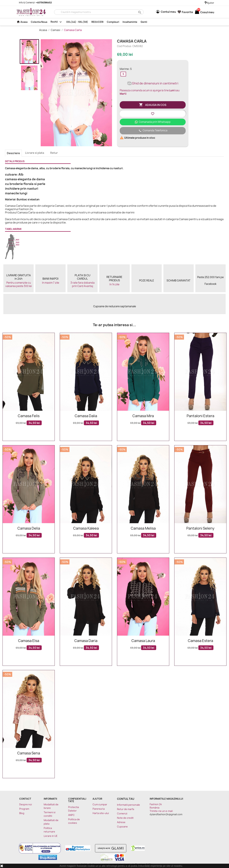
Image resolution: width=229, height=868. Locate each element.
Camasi (56, 30)
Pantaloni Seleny (200, 528)
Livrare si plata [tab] (35, 153)
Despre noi (26, 804)
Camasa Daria (86, 641)
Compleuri (113, 22)
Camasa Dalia (86, 416)
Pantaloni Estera (200, 416)
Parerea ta (99, 809)
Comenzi (122, 813)
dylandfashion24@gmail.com (166, 814)
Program (24, 809)
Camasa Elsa (29, 641)
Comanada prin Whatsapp (153, 122)
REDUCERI (97, 22)
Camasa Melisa (143, 528)
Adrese (121, 822)
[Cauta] (99, 12)
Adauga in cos (153, 105)
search (139, 12)
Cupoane (122, 827)
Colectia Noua (39, 22)
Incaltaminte (130, 22)
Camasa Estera (200, 641)
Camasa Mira (143, 416)
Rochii (57, 22)
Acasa (22, 22)
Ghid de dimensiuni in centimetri (153, 83)
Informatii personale (128, 805)
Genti (144, 22)
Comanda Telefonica (153, 131)
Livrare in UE (51, 836)
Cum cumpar (100, 804)
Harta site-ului (101, 813)
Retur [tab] (54, 153)
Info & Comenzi (33, 3)
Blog (22, 813)
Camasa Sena (29, 753)
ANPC (71, 815)
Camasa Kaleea (86, 528)
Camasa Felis (29, 416)
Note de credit (125, 818)
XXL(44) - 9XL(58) (77, 22)
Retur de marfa (126, 809)
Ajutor (209, 3)
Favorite (185, 12)
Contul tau (126, 799)
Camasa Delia (29, 528)
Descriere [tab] (13, 153)
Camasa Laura (143, 641)
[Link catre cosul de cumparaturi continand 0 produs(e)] (197, 12)
